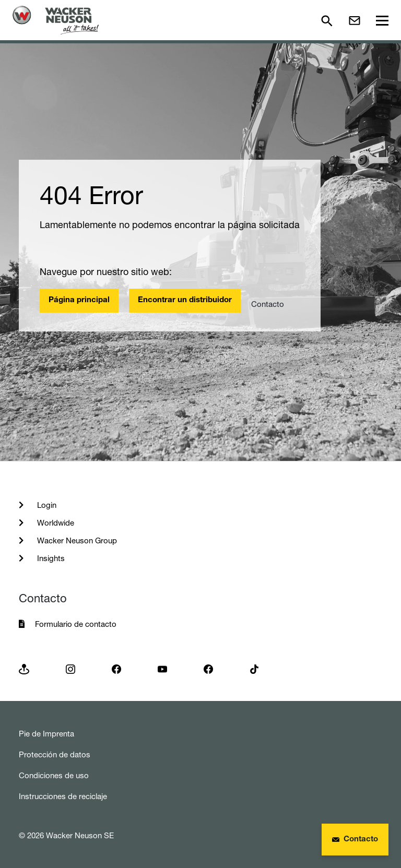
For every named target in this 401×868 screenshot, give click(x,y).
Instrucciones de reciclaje (63, 796)
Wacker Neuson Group (76, 540)
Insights (50, 558)
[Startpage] (56, 20)
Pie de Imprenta (46, 734)
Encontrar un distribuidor (185, 300)
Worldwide (55, 523)
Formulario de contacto (76, 624)
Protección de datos (55, 754)
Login (46, 505)
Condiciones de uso (54, 775)
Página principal (79, 300)
